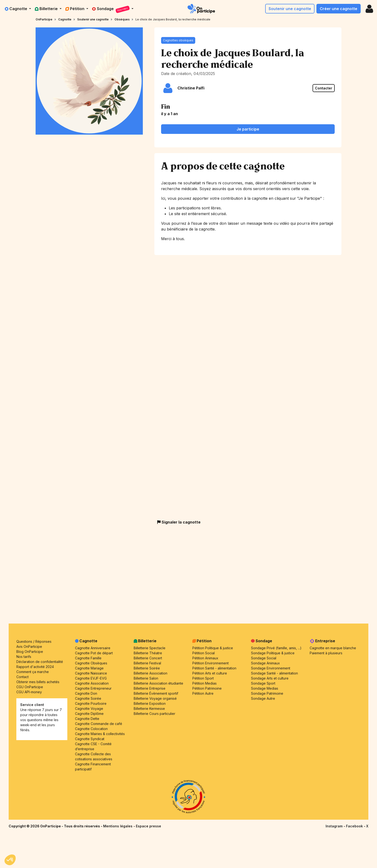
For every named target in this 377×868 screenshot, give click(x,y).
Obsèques (122, 19)
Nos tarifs (24, 657)
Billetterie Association (151, 673)
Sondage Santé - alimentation (274, 673)
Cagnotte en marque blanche (333, 648)
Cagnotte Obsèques (91, 663)
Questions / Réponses (34, 641)
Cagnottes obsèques (178, 40)
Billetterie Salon (146, 678)
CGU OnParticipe (30, 687)
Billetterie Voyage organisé (155, 698)
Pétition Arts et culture (210, 673)
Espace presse (148, 826)
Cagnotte (65, 19)
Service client (32, 705)
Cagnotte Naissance (91, 673)
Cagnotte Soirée (88, 698)
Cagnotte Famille (88, 658)
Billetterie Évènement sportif (156, 693)
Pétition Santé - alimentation (214, 668)
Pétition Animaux (205, 658)
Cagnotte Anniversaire (93, 648)
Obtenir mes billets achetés (38, 682)
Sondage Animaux (265, 663)
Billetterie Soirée (147, 668)
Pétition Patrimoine (207, 688)
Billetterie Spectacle (150, 648)
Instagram (335, 826)
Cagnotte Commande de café (99, 724)
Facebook (355, 826)
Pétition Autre (203, 693)
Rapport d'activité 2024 (35, 667)
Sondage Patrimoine (267, 693)
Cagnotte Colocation (91, 729)
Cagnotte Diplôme (89, 714)
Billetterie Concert (148, 658)
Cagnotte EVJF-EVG (91, 678)
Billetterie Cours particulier (154, 714)
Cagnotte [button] (16, 9)
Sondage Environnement (271, 668)
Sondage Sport (263, 683)
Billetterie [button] (47, 9)
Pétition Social (204, 653)
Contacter (324, 88)
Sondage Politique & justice (273, 653)
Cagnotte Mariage (89, 668)
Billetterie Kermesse (149, 709)
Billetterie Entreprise (150, 688)
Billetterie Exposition (150, 703)
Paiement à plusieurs (326, 653)
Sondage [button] (111, 9)
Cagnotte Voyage (89, 709)
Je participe (248, 129)
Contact (22, 677)
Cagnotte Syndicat (90, 739)
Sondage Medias (265, 688)
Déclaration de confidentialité (40, 662)
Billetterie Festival (147, 663)
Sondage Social (264, 658)
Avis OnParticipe (29, 646)
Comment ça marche (33, 672)
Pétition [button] (75, 9)
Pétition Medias (204, 683)
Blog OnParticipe (30, 652)
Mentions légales (118, 826)
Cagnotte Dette (87, 719)
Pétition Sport (203, 678)
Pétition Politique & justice (213, 648)
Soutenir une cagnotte (290, 9)
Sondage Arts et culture (270, 678)
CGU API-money (29, 692)
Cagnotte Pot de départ (94, 653)
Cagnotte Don (86, 693)
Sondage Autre (263, 698)
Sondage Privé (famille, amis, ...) (276, 648)
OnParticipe (44, 19)
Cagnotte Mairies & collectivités (100, 734)
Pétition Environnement (210, 663)
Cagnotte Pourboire (91, 703)
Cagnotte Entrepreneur (93, 688)
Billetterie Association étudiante (158, 683)
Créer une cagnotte (339, 9)
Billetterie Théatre (148, 653)
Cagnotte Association (92, 683)
